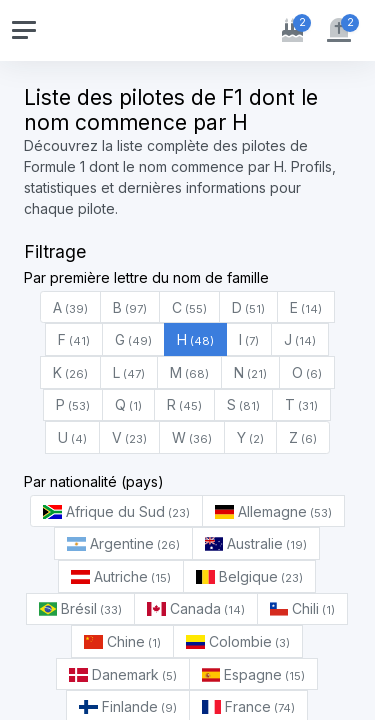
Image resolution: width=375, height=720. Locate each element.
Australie (256, 543)
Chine (122, 641)
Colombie (238, 641)
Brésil (81, 608)
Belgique (249, 576)
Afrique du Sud (116, 511)
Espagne (254, 674)
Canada (196, 608)
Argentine (123, 543)
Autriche (121, 576)
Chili (303, 608)
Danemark (123, 674)
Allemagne (273, 511)
